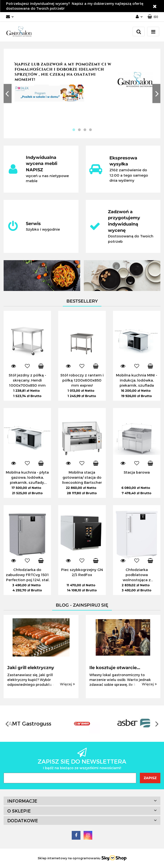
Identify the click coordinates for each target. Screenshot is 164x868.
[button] (153, 17)
